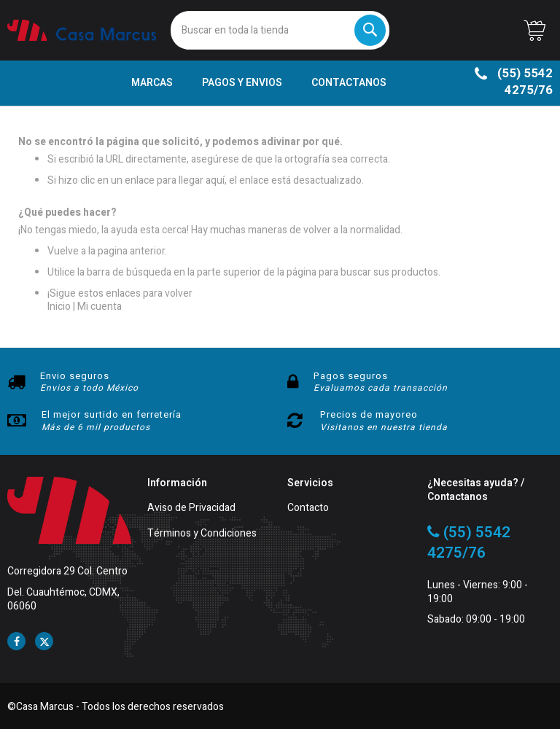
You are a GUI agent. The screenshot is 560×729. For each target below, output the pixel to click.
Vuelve (63, 251)
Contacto (308, 508)
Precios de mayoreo (369, 414)
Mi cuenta (100, 307)
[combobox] (280, 30)
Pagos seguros (351, 376)
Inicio (59, 307)
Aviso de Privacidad (191, 508)
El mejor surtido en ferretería (112, 414)
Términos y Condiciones (202, 534)
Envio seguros (75, 376)
